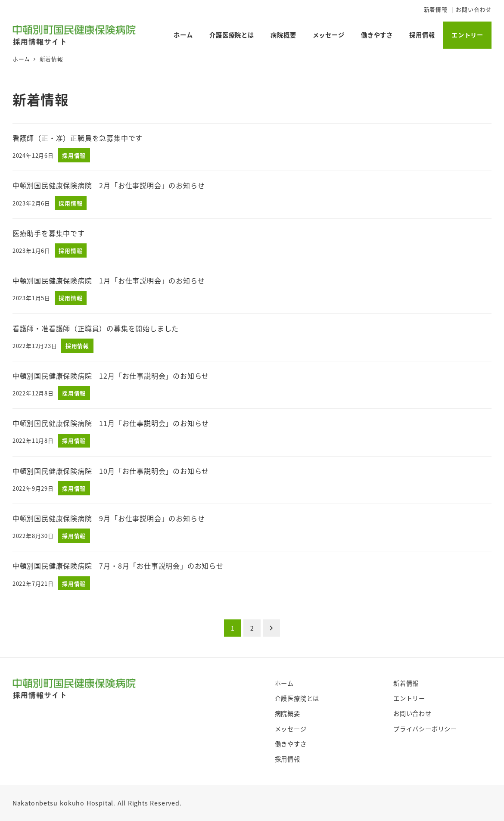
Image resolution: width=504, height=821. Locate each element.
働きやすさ (291, 744)
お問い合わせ (474, 9)
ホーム (284, 683)
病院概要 (288, 713)
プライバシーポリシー (425, 729)
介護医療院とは (297, 698)
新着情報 (436, 9)
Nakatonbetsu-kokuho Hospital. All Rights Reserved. (97, 803)
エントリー (409, 698)
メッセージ (291, 729)
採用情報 (288, 759)
